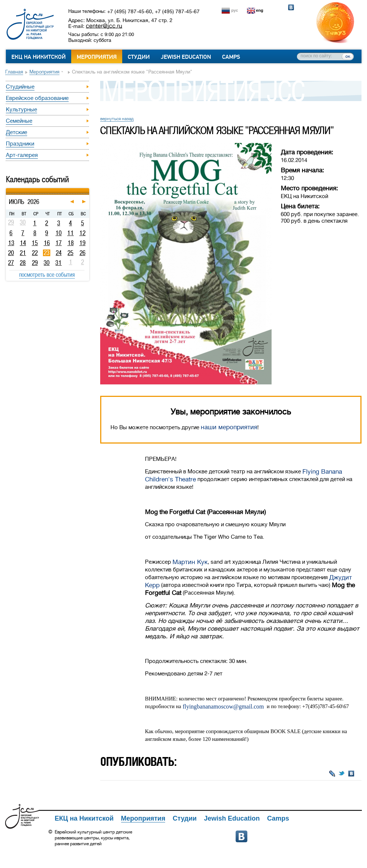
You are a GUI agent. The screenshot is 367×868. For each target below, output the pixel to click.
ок (348, 56)
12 (82, 233)
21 (23, 253)
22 (35, 253)
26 (83, 253)
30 (47, 263)
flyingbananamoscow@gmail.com (223, 706)
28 (23, 263)
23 (47, 253)
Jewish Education (186, 57)
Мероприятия (97, 57)
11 (70, 233)
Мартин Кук (190, 562)
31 (59, 263)
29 (35, 263)
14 (23, 243)
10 (59, 233)
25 (70, 253)
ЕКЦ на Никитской (39, 57)
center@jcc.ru (104, 26)
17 (59, 243)
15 (35, 243)
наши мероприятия (229, 427)
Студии (139, 57)
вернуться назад (117, 119)
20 (11, 253)
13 (11, 243)
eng (260, 10)
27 (11, 263)
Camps (231, 57)
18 (71, 243)
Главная (14, 72)
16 (47, 243)
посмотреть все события (47, 275)
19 (82, 243)
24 (59, 253)
